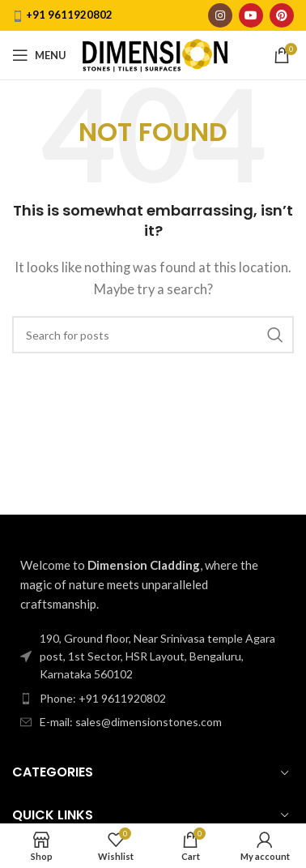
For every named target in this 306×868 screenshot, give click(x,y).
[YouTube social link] (251, 15)
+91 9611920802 (69, 15)
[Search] (153, 335)
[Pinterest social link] (282, 15)
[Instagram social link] (220, 15)
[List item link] (153, 699)
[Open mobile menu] (39, 55)
